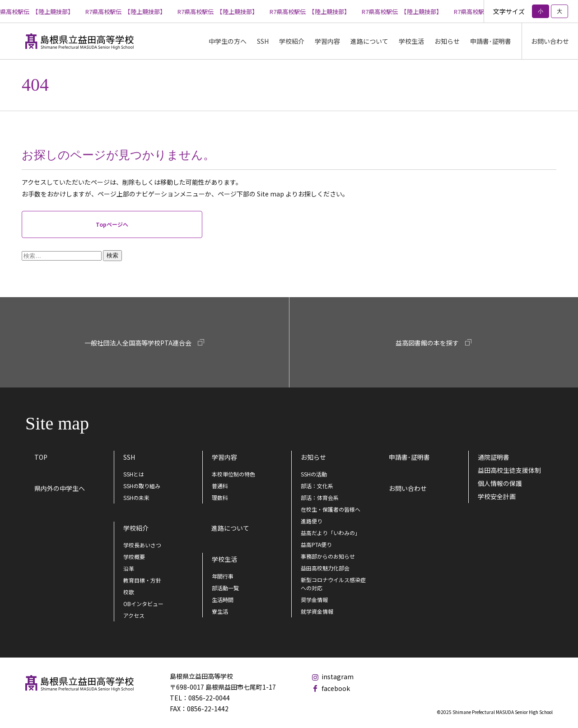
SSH (129, 457)
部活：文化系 (317, 486)
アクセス (134, 615)
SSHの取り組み (142, 486)
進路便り (312, 521)
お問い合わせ (550, 41)
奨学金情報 (314, 600)
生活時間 (223, 600)
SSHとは (134, 474)
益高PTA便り (316, 544)
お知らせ (447, 41)
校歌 (129, 592)
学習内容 (224, 457)
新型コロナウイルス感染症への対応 (333, 584)
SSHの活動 (314, 474)
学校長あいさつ (142, 545)
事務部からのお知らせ (328, 556)
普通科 (220, 486)
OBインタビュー (143, 604)
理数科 (220, 497)
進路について (369, 41)
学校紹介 (136, 528)
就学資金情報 (317, 611)
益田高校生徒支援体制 (509, 470)
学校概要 (134, 557)
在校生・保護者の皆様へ (331, 509)
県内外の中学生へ (60, 488)
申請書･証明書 (491, 41)
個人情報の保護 (500, 483)
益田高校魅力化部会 (325, 568)
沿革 (129, 568)
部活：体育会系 (320, 497)
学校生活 (224, 559)
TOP (41, 457)
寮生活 (220, 611)
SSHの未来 (136, 497)
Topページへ (112, 224)
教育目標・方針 (142, 580)
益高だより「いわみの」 (331, 533)
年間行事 (223, 576)
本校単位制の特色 (233, 474)
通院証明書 (494, 457)
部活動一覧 (225, 588)
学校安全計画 (497, 496)
